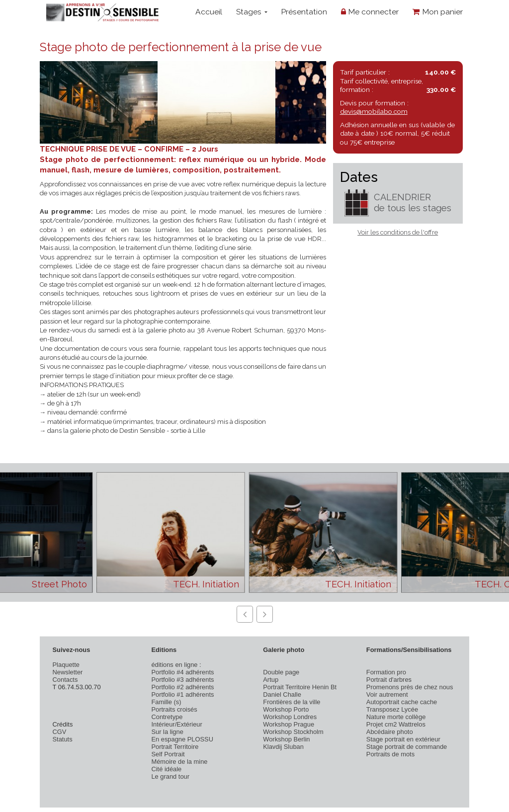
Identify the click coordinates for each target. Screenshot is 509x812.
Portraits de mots (390, 754)
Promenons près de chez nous (410, 687)
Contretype (167, 717)
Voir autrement (387, 694)
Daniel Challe (282, 694)
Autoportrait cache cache (402, 702)
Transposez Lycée (392, 709)
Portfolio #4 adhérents (182, 672)
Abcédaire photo (390, 732)
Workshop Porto (286, 709)
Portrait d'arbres (389, 680)
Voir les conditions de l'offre (398, 232)
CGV (60, 732)
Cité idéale (166, 769)
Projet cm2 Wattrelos (396, 724)
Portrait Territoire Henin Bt (300, 687)
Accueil (209, 12)
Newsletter (68, 672)
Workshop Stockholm (293, 732)
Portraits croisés (174, 709)
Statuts (63, 739)
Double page (281, 672)
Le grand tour (170, 776)
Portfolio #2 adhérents (182, 687)
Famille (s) (166, 702)
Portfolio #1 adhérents (182, 694)
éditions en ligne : (176, 665)
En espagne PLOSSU (182, 739)
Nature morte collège (396, 717)
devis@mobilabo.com (374, 111)
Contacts (65, 680)
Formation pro (386, 672)
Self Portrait (168, 754)
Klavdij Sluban (283, 747)
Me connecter (370, 12)
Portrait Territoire (175, 747)
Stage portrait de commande (407, 747)
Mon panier (438, 12)
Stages (252, 12)
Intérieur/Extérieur (176, 724)
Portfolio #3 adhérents (182, 680)
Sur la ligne (167, 732)
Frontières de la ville (292, 702)
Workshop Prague (289, 724)
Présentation (304, 12)
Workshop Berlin (286, 739)
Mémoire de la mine (179, 762)
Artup (271, 680)
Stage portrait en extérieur (403, 739)
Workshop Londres (290, 717)
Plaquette (66, 665)
